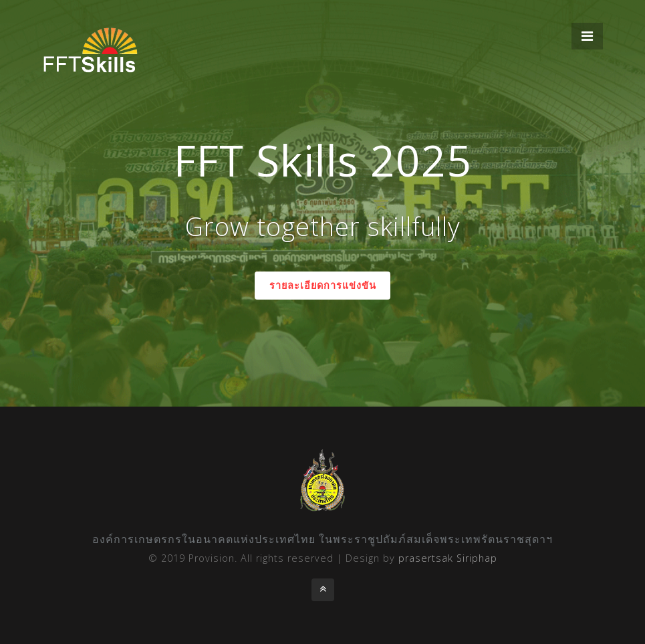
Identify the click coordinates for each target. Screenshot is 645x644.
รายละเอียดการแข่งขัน (323, 285)
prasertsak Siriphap (448, 558)
